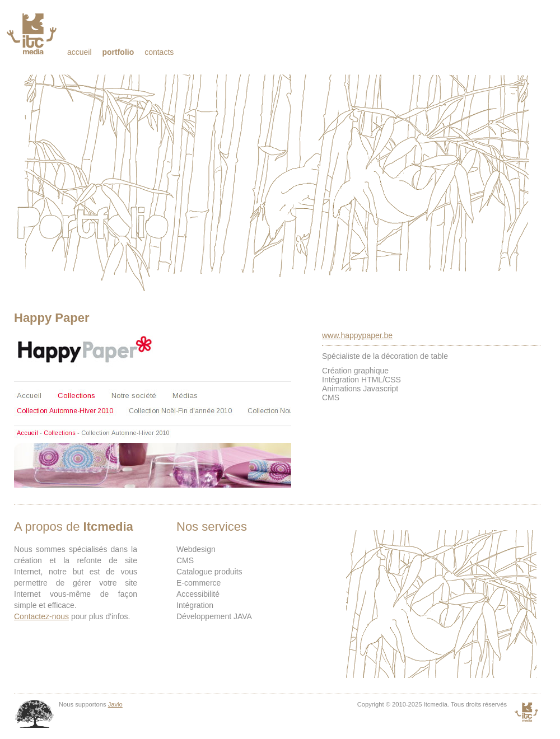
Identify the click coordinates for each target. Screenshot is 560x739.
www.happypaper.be (357, 335)
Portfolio (118, 52)
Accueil (80, 52)
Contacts (159, 52)
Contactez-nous (41, 616)
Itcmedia (33, 34)
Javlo (115, 704)
